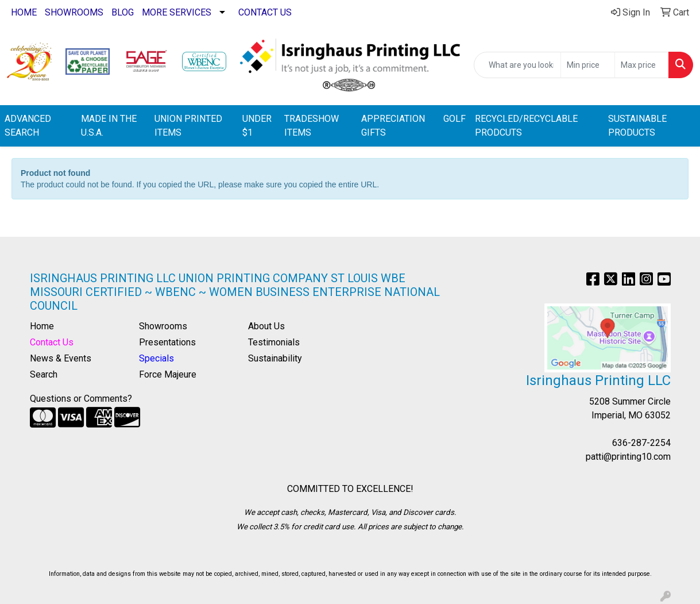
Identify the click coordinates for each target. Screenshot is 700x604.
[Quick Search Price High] (642, 65)
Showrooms (163, 326)
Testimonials (274, 342)
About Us (266, 326)
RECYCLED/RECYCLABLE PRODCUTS (526, 126)
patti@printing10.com (628, 457)
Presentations (167, 342)
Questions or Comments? (81, 399)
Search (44, 374)
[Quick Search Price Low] (588, 65)
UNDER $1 (257, 126)
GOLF (455, 119)
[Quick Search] (517, 65)
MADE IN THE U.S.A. (109, 126)
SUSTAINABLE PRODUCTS (637, 126)
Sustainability (275, 358)
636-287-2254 (641, 443)
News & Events (61, 358)
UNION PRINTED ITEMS (188, 126)
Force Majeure (168, 374)
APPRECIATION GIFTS (393, 126)
